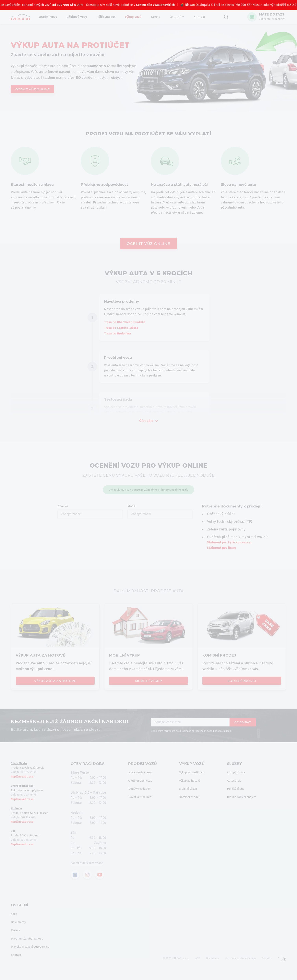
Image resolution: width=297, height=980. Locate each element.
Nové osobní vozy (141, 774)
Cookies (267, 963)
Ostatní (179, 17)
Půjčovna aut (109, 17)
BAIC (8, 5)
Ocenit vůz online (33, 89)
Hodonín (16, 810)
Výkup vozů (137, 17)
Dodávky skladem (141, 792)
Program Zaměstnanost (28, 942)
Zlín (13, 833)
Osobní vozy (51, 17)
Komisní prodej (242, 682)
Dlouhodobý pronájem (245, 800)
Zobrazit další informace (88, 865)
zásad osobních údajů (219, 733)
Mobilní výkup (148, 682)
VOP (197, 963)
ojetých (118, 77)
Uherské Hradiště (22, 788)
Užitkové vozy (80, 17)
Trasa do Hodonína (119, 335)
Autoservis (237, 783)
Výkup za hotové (191, 783)
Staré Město (19, 765)
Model (160, 513)
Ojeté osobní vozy (141, 783)
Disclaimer (213, 963)
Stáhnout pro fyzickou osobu (231, 544)
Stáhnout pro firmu (222, 549)
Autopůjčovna (239, 774)
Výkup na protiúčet (193, 774)
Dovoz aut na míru (142, 800)
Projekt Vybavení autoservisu (32, 951)
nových (103, 77)
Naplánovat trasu (22, 779)
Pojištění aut (238, 792)
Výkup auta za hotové (55, 682)
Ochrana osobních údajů (241, 963)
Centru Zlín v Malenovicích (167, 5)
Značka (90, 513)
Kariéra (16, 934)
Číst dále (148, 422)
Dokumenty (19, 925)
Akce (14, 916)
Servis (159, 17)
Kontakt (203, 17)
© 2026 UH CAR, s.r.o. (176, 963)
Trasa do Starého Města (122, 329)
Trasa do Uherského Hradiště (126, 323)
